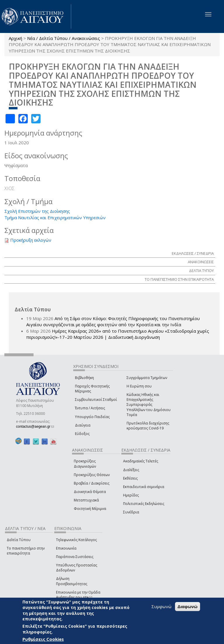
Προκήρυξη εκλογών (31, 240)
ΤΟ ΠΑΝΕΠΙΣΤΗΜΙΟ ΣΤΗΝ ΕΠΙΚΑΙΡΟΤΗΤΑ (179, 279)
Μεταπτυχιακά (86, 500)
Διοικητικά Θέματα (90, 492)
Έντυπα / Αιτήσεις (90, 408)
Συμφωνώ (161, 606)
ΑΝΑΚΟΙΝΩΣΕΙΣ (201, 262)
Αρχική (15, 38)
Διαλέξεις (131, 470)
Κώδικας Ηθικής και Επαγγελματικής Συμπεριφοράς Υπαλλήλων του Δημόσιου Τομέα (149, 405)
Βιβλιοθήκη (84, 378)
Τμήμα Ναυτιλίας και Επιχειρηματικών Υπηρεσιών (55, 217)
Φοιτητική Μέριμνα (90, 509)
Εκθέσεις (130, 478)
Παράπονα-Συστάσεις (75, 557)
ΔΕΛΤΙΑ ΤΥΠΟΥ (201, 271)
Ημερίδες (131, 495)
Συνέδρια (131, 512)
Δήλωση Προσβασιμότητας (72, 581)
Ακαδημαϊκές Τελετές (141, 461)
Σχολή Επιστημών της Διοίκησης (37, 211)
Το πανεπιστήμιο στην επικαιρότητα (26, 551)
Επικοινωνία (66, 548)
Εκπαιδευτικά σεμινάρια (144, 487)
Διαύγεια (83, 425)
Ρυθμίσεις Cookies (43, 639)
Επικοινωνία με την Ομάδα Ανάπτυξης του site (78, 595)
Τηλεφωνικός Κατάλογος (76, 540)
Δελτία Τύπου (19, 540)
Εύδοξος (82, 434)
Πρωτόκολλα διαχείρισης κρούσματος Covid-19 (148, 426)
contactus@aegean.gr (35, 427)
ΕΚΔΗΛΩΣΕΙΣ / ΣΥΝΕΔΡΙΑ (193, 253)
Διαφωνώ (188, 607)
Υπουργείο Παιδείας (92, 417)
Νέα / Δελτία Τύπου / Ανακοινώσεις (64, 38)
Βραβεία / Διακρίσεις (92, 483)
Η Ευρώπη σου (139, 386)
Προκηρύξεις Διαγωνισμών (85, 464)
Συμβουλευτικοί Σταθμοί (96, 400)
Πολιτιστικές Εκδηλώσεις (144, 504)
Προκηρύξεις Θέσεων (92, 475)
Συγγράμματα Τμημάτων (147, 378)
